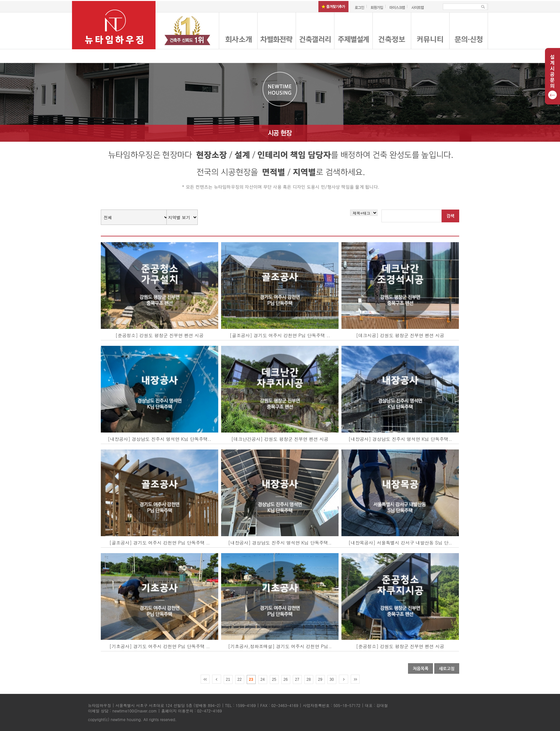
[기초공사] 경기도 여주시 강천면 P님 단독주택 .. (160, 646)
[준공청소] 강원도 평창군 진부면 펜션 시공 (160, 335)
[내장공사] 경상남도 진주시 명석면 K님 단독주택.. (160, 439)
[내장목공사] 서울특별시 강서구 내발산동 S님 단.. (400, 543)
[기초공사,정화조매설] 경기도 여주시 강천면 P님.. (280, 646)
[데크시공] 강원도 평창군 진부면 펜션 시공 (400, 335)
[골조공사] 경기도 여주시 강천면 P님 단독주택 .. (280, 335)
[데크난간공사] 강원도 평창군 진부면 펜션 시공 (280, 439)
